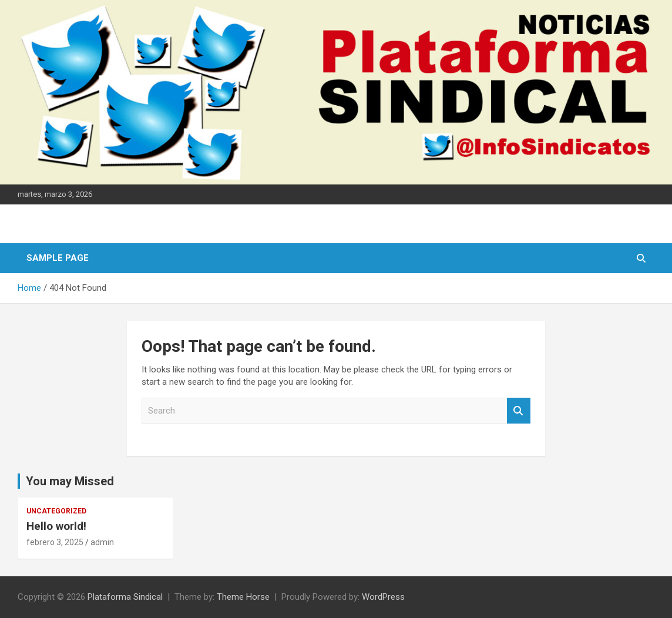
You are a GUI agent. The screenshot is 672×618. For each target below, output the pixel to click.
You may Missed (70, 481)
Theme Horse (243, 597)
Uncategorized (56, 511)
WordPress (383, 597)
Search (519, 411)
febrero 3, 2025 (55, 542)
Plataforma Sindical (125, 597)
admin (102, 542)
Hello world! (56, 526)
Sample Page (58, 258)
